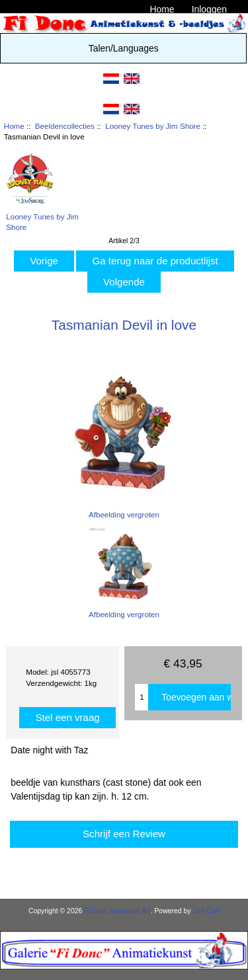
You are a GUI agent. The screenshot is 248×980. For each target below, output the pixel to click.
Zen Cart (206, 911)
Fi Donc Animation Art (117, 911)
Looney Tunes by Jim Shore (153, 126)
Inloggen (209, 9)
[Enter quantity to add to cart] (142, 697)
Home (162, 9)
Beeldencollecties (65, 126)
